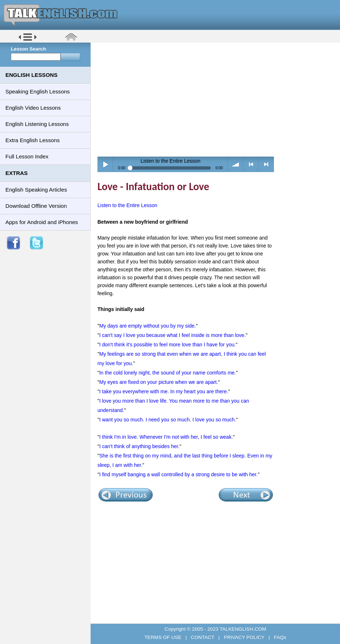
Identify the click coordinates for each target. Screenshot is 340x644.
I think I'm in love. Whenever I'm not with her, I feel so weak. (166, 437)
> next (266, 164)
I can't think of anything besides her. (139, 446)
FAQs (279, 637)
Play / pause (105, 164)
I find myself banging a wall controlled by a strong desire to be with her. (178, 474)
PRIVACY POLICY (244, 637)
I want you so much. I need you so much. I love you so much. (168, 420)
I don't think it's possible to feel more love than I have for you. (167, 345)
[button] (28, 40)
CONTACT (202, 637)
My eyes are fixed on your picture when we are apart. (159, 382)
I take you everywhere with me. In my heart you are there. (164, 391)
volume (236, 164)
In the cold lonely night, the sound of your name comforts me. (168, 373)
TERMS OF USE (164, 637)
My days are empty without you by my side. (148, 326)
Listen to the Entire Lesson (127, 205)
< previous (251, 164)
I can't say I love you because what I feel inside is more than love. (173, 335)
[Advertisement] (218, 99)
